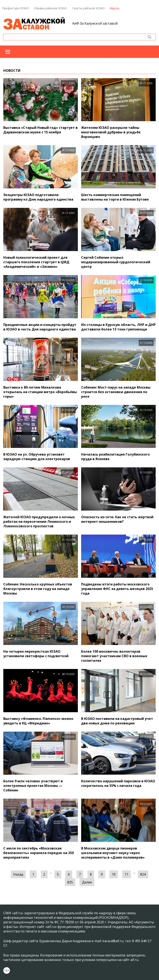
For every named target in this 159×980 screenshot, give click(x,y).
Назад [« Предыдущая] (18, 874)
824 (143, 874)
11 (126, 874)
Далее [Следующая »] (87, 882)
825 (70, 882)
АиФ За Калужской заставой (95, 23)
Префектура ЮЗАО (16, 8)
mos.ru (114, 8)
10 (114, 874)
